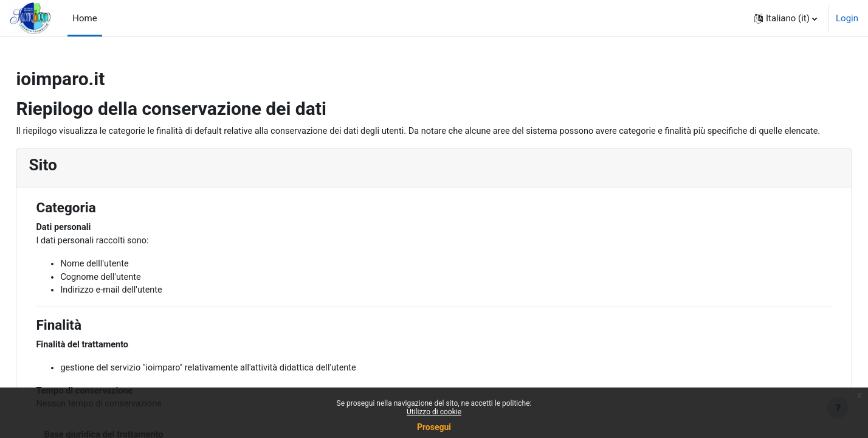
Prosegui (434, 427)
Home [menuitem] (84, 18)
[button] (786, 18)
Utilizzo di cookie (434, 412)
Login (847, 18)
